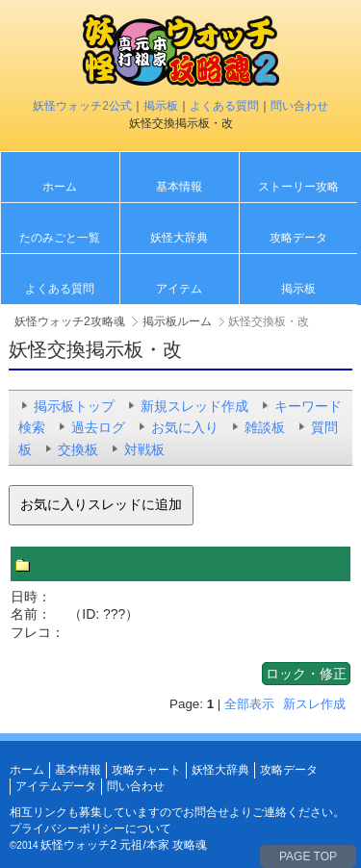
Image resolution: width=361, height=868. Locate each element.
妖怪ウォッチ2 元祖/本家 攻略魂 (124, 845)
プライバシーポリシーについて (90, 829)
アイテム (179, 289)
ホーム (60, 187)
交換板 (78, 449)
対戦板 (144, 449)
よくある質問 (224, 106)
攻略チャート (146, 770)
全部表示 (249, 704)
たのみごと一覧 (60, 238)
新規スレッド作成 (194, 406)
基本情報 (179, 187)
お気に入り (185, 427)
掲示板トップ (74, 406)
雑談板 (265, 427)
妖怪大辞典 (179, 238)
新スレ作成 (314, 704)
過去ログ (98, 427)
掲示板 (161, 106)
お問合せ (206, 812)
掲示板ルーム (177, 321)
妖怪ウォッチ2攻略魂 (70, 321)
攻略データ (298, 238)
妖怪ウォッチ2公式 (82, 106)
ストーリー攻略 (298, 187)
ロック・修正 (306, 674)
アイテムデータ (56, 786)
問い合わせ (299, 106)
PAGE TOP (308, 856)
